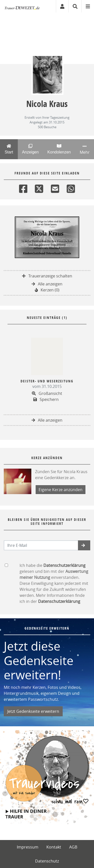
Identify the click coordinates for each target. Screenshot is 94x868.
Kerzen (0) (47, 290)
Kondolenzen (59, 149)
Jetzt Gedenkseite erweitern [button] (33, 711)
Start (9, 149)
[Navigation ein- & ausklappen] (88, 6)
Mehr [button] (85, 150)
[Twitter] (39, 188)
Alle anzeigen (47, 284)
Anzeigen (30, 149)
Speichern (46, 399)
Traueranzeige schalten (47, 276)
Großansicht (47, 393)
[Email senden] (41, 545)
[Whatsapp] (71, 188)
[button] (84, 545)
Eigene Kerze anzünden (61, 490)
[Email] (55, 188)
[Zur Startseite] (22, 6)
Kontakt (54, 847)
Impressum (28, 847)
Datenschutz (47, 861)
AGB (73, 847)
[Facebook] (23, 188)
